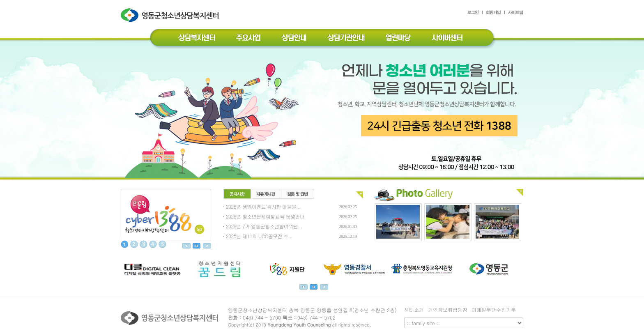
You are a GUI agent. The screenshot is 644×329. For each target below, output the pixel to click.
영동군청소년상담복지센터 (170, 22)
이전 (186, 246)
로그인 (475, 14)
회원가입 (494, 14)
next (324, 287)
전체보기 (359, 195)
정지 (197, 246)
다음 (207, 246)
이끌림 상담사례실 (166, 215)
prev (304, 287)
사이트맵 (514, 14)
